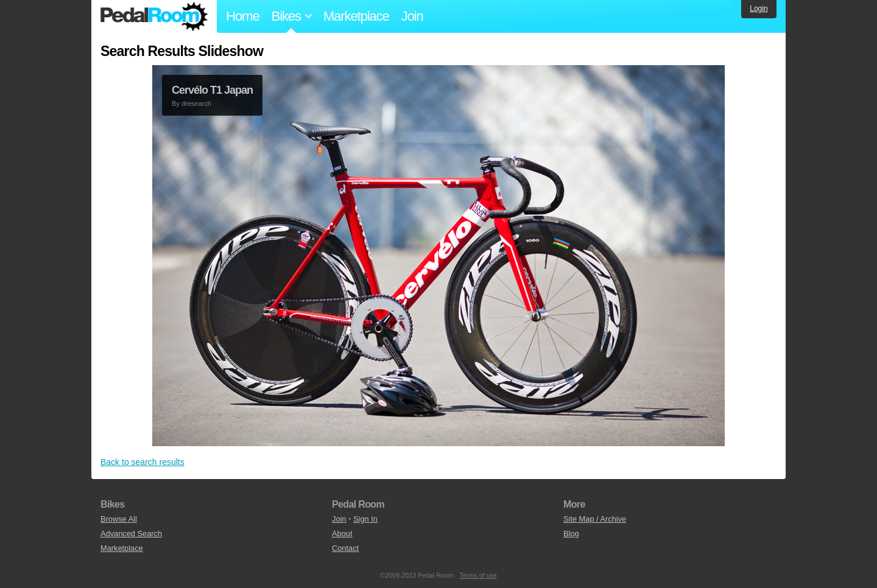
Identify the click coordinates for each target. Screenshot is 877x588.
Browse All (119, 519)
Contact (345, 548)
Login (759, 9)
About (342, 534)
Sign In (365, 519)
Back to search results (143, 462)
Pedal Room (154, 16)
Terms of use (478, 575)
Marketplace (356, 16)
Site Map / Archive (595, 519)
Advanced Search (131, 534)
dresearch (196, 103)
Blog (571, 534)
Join (412, 16)
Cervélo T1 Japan (212, 90)
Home (243, 16)
